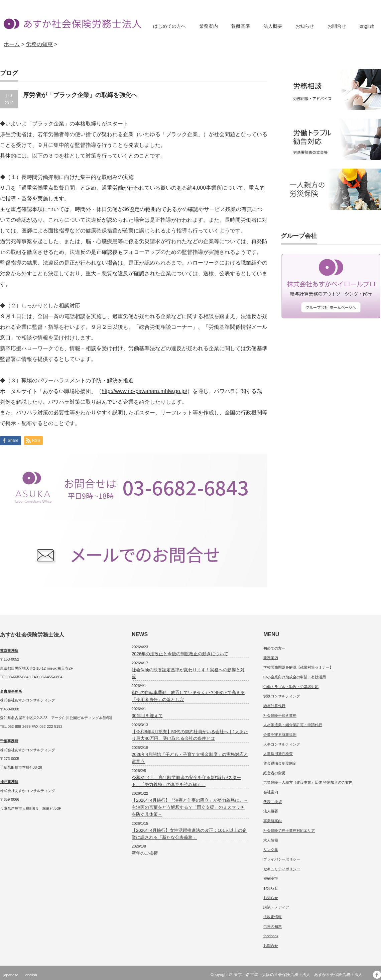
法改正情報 (273, 917)
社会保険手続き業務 (280, 715)
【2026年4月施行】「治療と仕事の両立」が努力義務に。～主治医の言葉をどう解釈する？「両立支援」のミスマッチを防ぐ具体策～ (190, 807)
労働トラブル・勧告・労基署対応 (291, 687)
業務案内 (209, 26)
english (367, 26)
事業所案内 (273, 821)
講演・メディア (276, 907)
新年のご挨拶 (145, 853)
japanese (11, 975)
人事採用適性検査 (278, 754)
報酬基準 (241, 26)
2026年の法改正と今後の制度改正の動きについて (180, 654)
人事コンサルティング (282, 744)
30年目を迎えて (147, 716)
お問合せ (337, 26)
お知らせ (305, 26)
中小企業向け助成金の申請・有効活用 (295, 677)
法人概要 (273, 26)
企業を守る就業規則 (280, 734)
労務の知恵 (273, 926)
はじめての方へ (169, 26)
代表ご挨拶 (273, 802)
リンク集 (271, 850)
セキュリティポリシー (282, 869)
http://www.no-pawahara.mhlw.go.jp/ (144, 391)
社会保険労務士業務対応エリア (289, 830)
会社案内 (271, 792)
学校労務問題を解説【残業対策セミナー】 (298, 667)
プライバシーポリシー (282, 859)
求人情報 (271, 840)
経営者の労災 (274, 773)
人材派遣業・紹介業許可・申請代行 (293, 725)
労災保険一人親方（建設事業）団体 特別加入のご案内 (308, 782)
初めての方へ (274, 648)
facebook (271, 936)
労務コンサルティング (282, 696)
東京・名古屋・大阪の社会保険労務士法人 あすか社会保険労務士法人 (300, 975)
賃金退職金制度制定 (280, 763)
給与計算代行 (274, 706)
